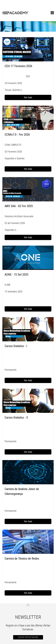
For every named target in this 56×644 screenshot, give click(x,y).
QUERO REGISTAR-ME (28, 637)
